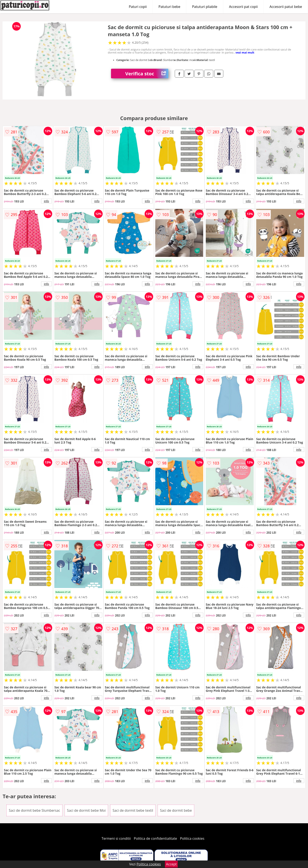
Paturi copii (138, 7)
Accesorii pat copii (243, 7)
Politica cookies (192, 838)
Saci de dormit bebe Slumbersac (34, 810)
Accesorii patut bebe (286, 7)
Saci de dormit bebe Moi (86, 810)
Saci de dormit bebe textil (133, 810)
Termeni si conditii (116, 838)
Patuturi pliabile (205, 7)
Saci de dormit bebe (176, 810)
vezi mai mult (245, 52)
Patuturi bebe (169, 7)
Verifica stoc (147, 74)
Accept (171, 864)
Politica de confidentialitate (155, 838)
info (46, 201)
